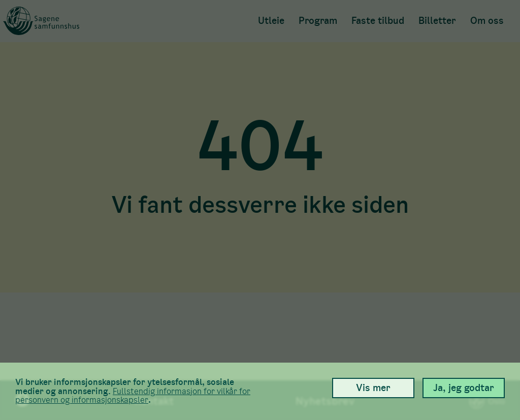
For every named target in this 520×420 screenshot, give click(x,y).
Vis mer (373, 388)
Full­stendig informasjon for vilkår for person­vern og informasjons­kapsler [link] (133, 396)
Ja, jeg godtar (464, 388)
